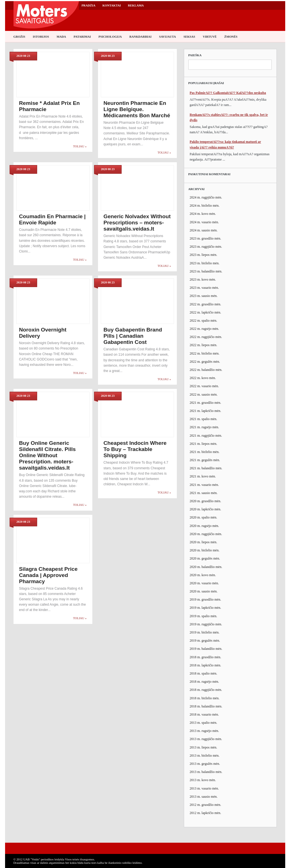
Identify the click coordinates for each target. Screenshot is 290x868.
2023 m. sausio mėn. (204, 296)
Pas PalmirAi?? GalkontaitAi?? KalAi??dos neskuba (228, 93)
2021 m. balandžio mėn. (206, 468)
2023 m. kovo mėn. (203, 279)
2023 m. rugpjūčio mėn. (206, 247)
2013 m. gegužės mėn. (205, 764)
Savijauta (168, 37)
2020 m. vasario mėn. (204, 583)
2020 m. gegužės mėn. (205, 558)
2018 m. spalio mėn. (204, 673)
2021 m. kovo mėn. (203, 476)
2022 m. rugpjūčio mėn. (206, 337)
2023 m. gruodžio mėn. (206, 238)
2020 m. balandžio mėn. (206, 567)
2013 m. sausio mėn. (204, 797)
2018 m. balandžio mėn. (206, 706)
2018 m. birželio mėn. (205, 698)
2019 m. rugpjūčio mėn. (206, 624)
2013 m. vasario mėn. (204, 788)
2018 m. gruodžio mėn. (206, 657)
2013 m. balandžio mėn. (206, 772)
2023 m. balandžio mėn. (206, 271)
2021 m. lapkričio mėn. (206, 411)
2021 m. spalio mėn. (204, 419)
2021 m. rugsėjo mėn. (204, 427)
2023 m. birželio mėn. (205, 263)
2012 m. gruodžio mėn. (206, 805)
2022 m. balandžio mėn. (206, 370)
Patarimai (82, 37)
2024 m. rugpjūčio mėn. (206, 197)
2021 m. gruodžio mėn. (206, 403)
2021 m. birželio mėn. (205, 452)
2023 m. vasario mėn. (204, 288)
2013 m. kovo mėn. (203, 780)
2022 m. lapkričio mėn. (206, 312)
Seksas (189, 37)
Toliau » (80, 146)
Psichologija (110, 37)
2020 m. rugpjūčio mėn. (206, 534)
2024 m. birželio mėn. (205, 206)
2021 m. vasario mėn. (204, 485)
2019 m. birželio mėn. (205, 632)
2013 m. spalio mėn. (204, 723)
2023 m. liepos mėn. (204, 255)
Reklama (136, 5)
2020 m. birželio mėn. (205, 550)
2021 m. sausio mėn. (204, 493)
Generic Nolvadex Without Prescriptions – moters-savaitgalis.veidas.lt (137, 223)
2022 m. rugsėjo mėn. (204, 329)
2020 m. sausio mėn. (204, 591)
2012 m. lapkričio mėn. (206, 813)
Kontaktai (112, 5)
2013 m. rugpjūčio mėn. (206, 739)
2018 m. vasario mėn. (204, 714)
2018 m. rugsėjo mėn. (204, 682)
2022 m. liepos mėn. (204, 345)
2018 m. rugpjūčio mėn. (206, 690)
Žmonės (231, 37)
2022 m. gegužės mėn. (205, 362)
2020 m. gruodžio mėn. (206, 501)
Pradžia (89, 5)
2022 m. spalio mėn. (204, 321)
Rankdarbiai (141, 37)
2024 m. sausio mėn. (204, 230)
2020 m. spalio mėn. (204, 517)
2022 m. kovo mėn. (203, 378)
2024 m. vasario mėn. (204, 222)
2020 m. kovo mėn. (203, 575)
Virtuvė (210, 37)
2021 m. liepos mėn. (204, 444)
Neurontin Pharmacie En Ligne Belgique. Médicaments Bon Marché (137, 109)
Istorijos (41, 37)
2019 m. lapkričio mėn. (206, 608)
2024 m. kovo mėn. (203, 214)
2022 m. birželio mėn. (205, 353)
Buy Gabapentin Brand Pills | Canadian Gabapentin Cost (133, 336)
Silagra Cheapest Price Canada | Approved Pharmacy (48, 575)
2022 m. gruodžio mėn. (206, 304)
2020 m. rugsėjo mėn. (204, 526)
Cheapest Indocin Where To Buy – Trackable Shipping (135, 449)
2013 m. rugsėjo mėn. (204, 731)
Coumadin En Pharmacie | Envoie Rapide (53, 219)
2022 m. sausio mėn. (204, 394)
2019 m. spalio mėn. (204, 616)
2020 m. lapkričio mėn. (206, 509)
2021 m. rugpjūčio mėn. (206, 436)
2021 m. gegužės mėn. (205, 460)
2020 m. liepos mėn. (204, 542)
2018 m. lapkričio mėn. (206, 665)
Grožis (19, 37)
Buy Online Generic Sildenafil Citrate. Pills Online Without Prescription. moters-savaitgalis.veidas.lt (48, 455)
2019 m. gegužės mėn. (205, 641)
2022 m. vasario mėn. (204, 386)
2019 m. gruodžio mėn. (206, 599)
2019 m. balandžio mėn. (206, 649)
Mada (61, 37)
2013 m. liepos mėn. (204, 747)
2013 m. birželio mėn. (205, 756)
